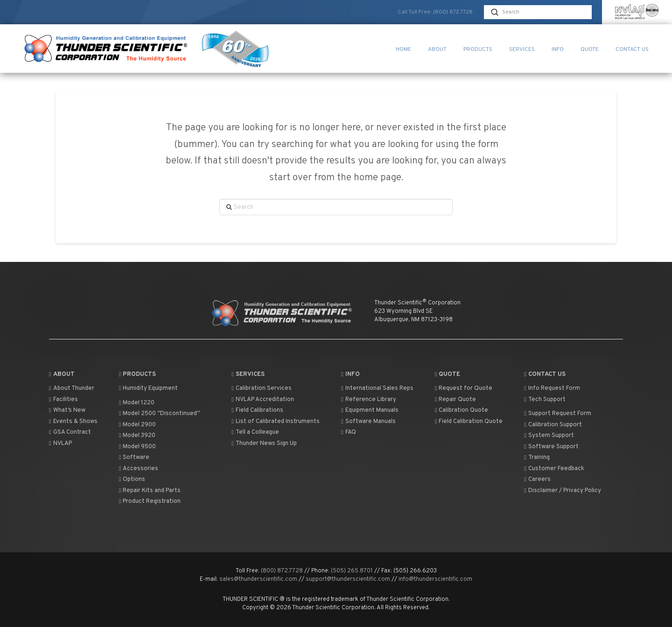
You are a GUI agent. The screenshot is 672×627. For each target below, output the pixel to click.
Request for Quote (464, 388)
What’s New (67, 410)
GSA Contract (70, 432)
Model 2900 (138, 425)
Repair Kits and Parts (150, 491)
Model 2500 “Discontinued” (160, 414)
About (62, 374)
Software (134, 458)
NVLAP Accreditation (263, 400)
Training (537, 458)
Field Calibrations (257, 410)
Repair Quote (456, 400)
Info (350, 374)
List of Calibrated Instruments (276, 422)
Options (132, 479)
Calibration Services (262, 388)
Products (138, 374)
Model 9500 (138, 447)
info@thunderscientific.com (435, 579)
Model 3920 (137, 436)
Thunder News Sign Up (264, 444)
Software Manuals (368, 422)
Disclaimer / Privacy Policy (563, 491)
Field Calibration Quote (469, 422)
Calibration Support (553, 425)
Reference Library (369, 400)
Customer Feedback (554, 469)
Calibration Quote (462, 410)
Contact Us (545, 374)
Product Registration (150, 501)
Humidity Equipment (149, 388)
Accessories (139, 469)
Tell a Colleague (255, 432)
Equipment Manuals (370, 410)
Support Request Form (558, 414)
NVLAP (60, 444)
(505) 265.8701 (352, 571)
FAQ (349, 432)
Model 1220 (137, 403)
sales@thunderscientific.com (258, 579)
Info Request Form (552, 388)
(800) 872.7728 (453, 12)
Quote (448, 374)
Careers (537, 479)
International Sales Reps (377, 388)
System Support (549, 436)
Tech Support (545, 400)
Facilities (63, 400)
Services (248, 374)
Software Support (551, 447)
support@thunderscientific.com (348, 579)
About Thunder (72, 388)
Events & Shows (73, 422)
